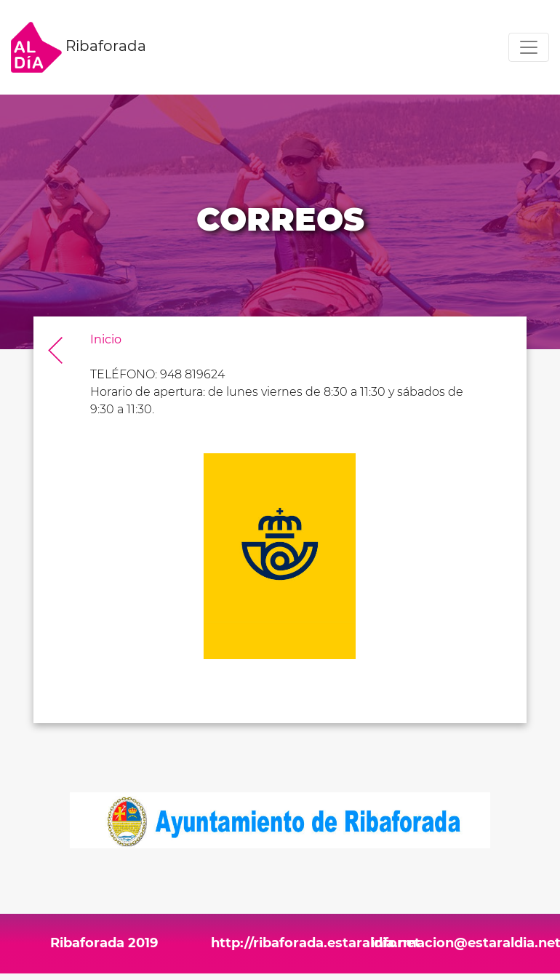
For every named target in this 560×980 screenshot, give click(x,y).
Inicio (106, 339)
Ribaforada (79, 47)
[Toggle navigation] (529, 47)
